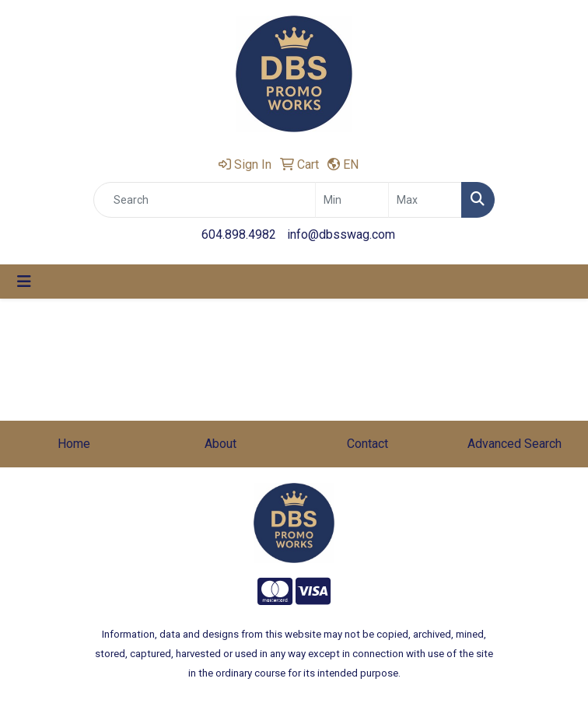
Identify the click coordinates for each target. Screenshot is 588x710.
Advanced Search (514, 444)
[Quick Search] (205, 200)
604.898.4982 (239, 234)
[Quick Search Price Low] (352, 200)
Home (74, 444)
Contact (367, 444)
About (220, 444)
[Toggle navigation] (24, 282)
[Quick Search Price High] (425, 200)
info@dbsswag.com (341, 234)
